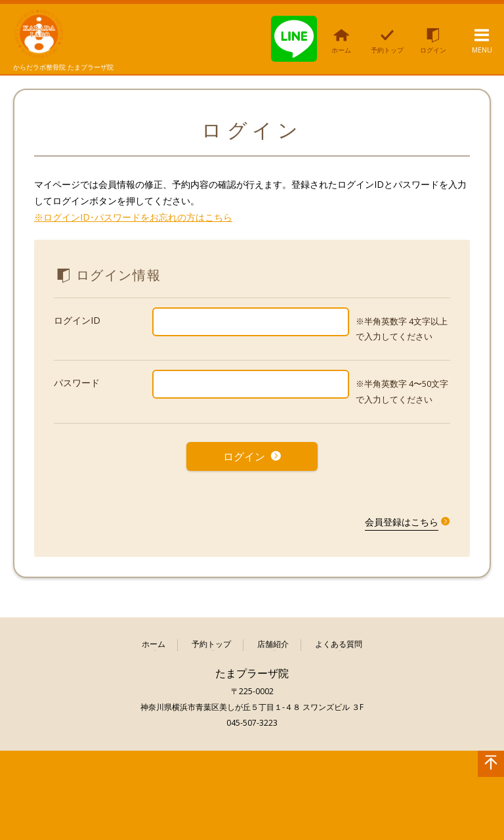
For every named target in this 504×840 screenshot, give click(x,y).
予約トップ (211, 642)
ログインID (77, 320)
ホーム (154, 642)
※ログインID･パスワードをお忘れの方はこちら (133, 217)
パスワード (77, 383)
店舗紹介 (273, 642)
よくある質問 (339, 642)
